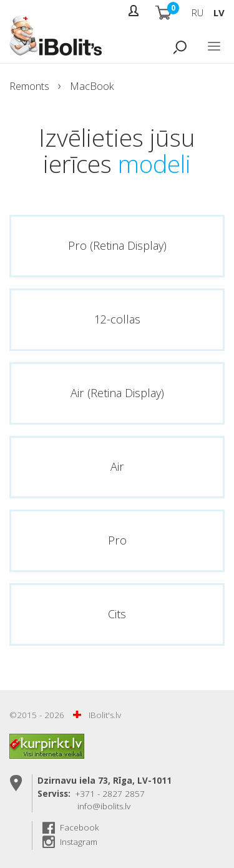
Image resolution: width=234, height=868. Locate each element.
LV (219, 12)
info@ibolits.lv (104, 806)
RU (197, 12)
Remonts (29, 86)
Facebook (80, 827)
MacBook (92, 86)
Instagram (79, 842)
